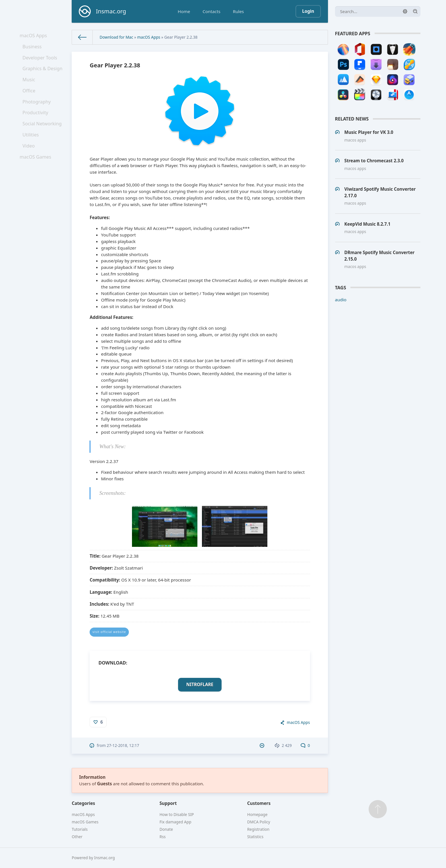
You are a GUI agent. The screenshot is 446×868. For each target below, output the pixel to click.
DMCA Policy (259, 822)
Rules (239, 11)
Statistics (255, 837)
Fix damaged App (175, 822)
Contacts (211, 11)
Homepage (257, 814)
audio (341, 300)
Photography (38, 111)
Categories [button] (83, 803)
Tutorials (80, 829)
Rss (163, 837)
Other (77, 837)
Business (33, 49)
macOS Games (36, 174)
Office (30, 99)
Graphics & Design (43, 74)
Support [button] (168, 803)
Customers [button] (259, 803)
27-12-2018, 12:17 (123, 745)
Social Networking (43, 136)
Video (30, 162)
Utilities (32, 149)
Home (184, 11)
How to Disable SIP (177, 814)
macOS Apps (34, 36)
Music (30, 86)
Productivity (37, 124)
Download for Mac (116, 37)
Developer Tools (41, 61)
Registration (258, 829)
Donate (166, 829)
